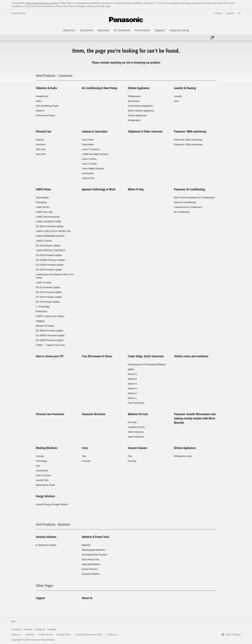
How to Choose (43, 475)
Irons (176, 101)
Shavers (40, 140)
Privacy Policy (64, 634)
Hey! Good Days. (136, 403)
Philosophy (41, 202)
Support (40, 598)
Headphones (42, 96)
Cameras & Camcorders (95, 131)
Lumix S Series (89, 159)
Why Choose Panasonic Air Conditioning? (195, 198)
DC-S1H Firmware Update (49, 292)
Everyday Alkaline (91, 574)
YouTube (28, 629)
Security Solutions (46, 537)
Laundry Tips (42, 480)
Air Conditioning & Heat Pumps (100, 88)
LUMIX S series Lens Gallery (50, 316)
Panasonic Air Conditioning (189, 189)
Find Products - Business (53, 524)
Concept (40, 456)
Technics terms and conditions (191, 356)
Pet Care (132, 422)
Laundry (178, 96)
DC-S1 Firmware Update (48, 287)
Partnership (42, 311)
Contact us (112, 634)
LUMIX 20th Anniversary (48, 217)
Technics (40, 111)
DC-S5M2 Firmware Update (50, 331)
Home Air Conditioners (185, 202)
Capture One (88, 178)
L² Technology (43, 307)
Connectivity (42, 471)
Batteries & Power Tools (95, 537)
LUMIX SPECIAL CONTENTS (51, 250)
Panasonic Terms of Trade (89, 634)
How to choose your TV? (50, 356)
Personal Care (44, 131)
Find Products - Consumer (54, 76)
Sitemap (30, 634)
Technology (42, 461)
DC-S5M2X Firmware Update (50, 335)
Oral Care (41, 149)
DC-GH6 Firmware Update (49, 270)
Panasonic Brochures (94, 414)
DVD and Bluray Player (47, 106)
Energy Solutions (45, 496)
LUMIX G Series (44, 241)
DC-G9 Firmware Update (48, 246)
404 (13, 621)
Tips (38, 466)
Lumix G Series (89, 164)
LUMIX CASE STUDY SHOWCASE (53, 231)
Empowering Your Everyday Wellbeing (147, 365)
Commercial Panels (45, 116)
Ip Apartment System (46, 545)
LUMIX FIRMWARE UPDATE (50, 236)
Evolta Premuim (90, 569)
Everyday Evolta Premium (95, 555)
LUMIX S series (44, 283)
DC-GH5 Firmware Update (49, 255)
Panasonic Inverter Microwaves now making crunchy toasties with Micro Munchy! (195, 418)
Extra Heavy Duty (91, 560)
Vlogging (40, 321)
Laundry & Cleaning (185, 88)
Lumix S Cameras (91, 149)
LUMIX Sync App (44, 212)
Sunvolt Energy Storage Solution (52, 504)
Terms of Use (45, 634)
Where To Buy (136, 189)
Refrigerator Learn (183, 456)
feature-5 (132, 374)
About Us (87, 598)
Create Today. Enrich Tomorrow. (146, 356)
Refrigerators (134, 96)
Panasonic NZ (18, 13)
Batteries (86, 545)
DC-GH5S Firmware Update (50, 265)
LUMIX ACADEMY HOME (49, 222)
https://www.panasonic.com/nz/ (42, 3)
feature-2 (132, 393)
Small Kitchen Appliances (140, 106)
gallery (131, 369)
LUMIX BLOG (43, 207)
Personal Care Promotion (50, 414)
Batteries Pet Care (138, 414)
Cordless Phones (136, 427)
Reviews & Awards (45, 326)
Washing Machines (47, 448)
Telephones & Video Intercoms (145, 131)
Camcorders (88, 140)
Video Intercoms (136, 432)
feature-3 (132, 384)
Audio (39, 101)
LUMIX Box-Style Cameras (95, 154)
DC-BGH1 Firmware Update (50, 226)
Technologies (42, 198)
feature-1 (132, 398)
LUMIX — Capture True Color (50, 345)
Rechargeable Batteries (93, 550)
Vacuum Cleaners (138, 448)
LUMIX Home (43, 189)
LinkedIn (52, 629)
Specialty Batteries (91, 564)
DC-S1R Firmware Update (49, 297)
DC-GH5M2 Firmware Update (50, 260)
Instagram (40, 629)
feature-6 (132, 379)
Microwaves (134, 101)
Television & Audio (46, 88)
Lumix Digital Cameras (93, 169)
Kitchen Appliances (139, 88)
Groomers (41, 145)
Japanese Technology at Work (99, 189)
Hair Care (41, 154)
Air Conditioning (182, 212)
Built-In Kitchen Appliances (141, 111)
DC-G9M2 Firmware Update (50, 340)
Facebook (16, 629)
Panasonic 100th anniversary (190, 131)
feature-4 (132, 389)
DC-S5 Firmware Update (48, 302)
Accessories (88, 173)
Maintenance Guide (45, 485)
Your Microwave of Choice (97, 356)
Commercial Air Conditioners (188, 207)
